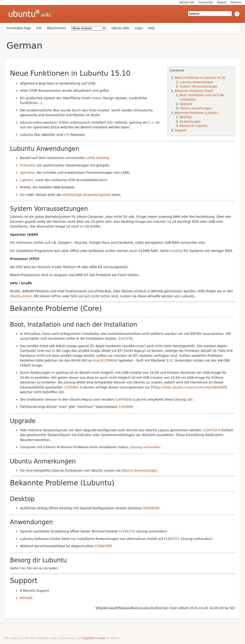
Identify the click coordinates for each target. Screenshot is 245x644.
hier (23, 568)
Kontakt (26, 598)
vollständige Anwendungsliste (86, 195)
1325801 (71, 387)
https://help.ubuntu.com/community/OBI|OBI (188, 387)
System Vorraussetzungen (199, 86)
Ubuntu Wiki (120, 28)
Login (139, 28)
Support (222, 2)
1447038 (125, 338)
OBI (190, 399)
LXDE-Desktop (98, 158)
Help (151, 28)
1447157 (212, 430)
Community (206, 2)
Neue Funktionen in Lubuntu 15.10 (200, 78)
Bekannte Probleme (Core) (194, 91)
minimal (176, 251)
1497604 (123, 399)
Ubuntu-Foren (21, 296)
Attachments (57, 28)
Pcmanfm (28, 165)
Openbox (27, 173)
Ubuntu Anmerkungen (196, 108)
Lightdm (27, 180)
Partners (236, 2)
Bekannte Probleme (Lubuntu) (197, 113)
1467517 (173, 539)
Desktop (186, 117)
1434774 (127, 531)
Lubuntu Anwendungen (197, 82)
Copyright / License (94, 638)
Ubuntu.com (187, 2)
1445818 (151, 508)
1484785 (104, 546)
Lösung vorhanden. (146, 447)
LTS (67, 135)
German (24, 45)
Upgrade (186, 104)
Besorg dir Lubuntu (194, 126)
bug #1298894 (105, 360)
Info (39, 28)
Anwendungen (190, 122)
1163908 (126, 407)
